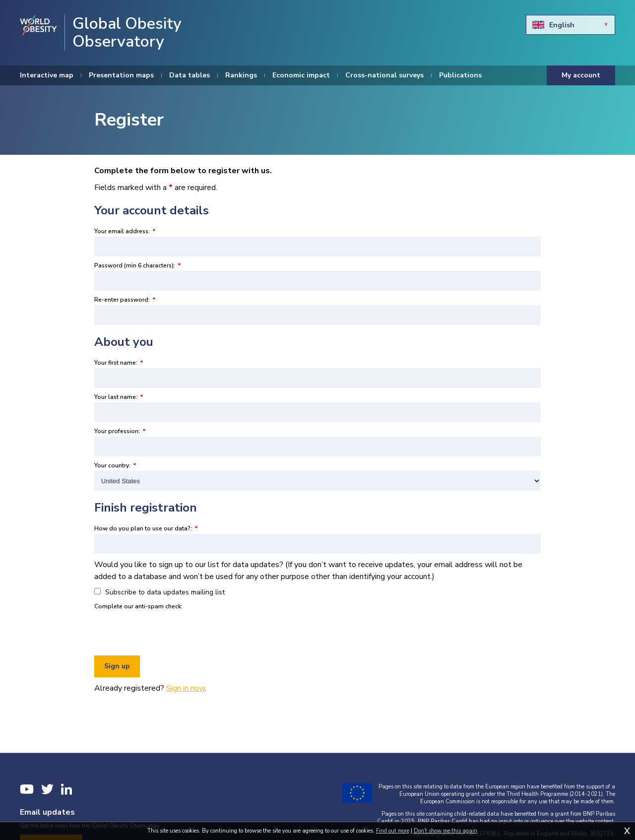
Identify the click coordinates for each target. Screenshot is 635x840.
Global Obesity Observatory (127, 33)
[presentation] (170, 631)
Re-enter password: (125, 300)
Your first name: (119, 363)
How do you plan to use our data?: (146, 528)
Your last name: (119, 397)
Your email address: (125, 231)
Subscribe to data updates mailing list (159, 592)
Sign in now (186, 688)
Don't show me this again (445, 831)
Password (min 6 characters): (138, 265)
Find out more (393, 831)
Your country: (115, 465)
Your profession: (120, 431)
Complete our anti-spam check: (138, 606)
